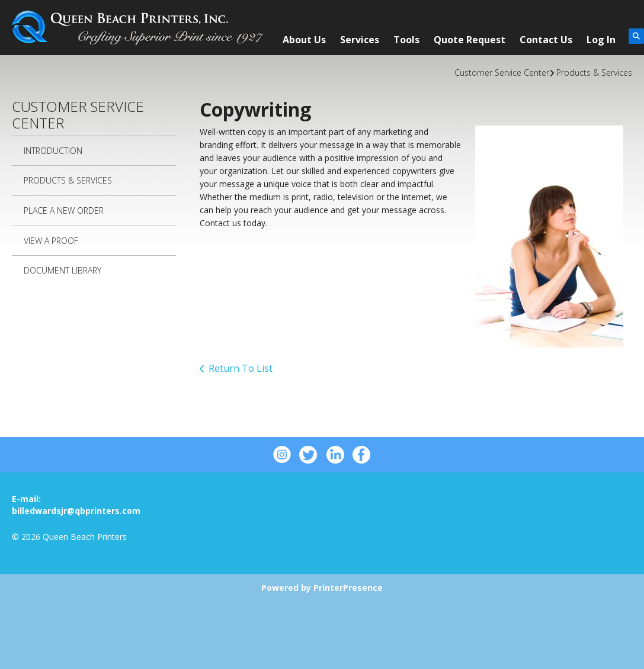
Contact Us (546, 40)
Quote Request (470, 40)
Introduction (53, 151)
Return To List (241, 368)
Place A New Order (64, 210)
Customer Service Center (502, 73)
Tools (406, 40)
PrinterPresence (348, 588)
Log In (601, 40)
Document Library (63, 270)
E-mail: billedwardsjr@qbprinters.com (76, 505)
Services (360, 40)
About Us (304, 40)
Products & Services (594, 73)
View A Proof (51, 241)
